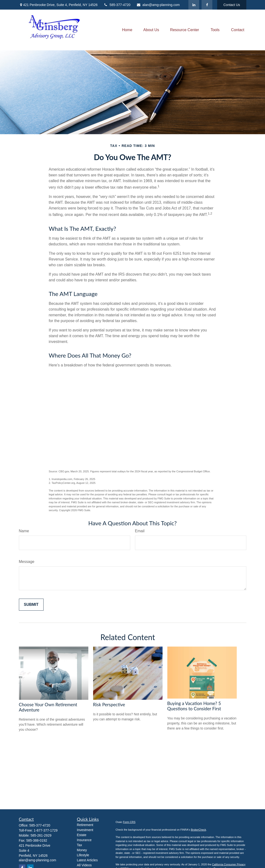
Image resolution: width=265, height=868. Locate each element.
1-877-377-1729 (46, 830)
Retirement (85, 825)
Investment (85, 830)
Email (140, 531)
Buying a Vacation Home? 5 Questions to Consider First (194, 706)
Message (27, 562)
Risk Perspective (109, 705)
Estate (82, 835)
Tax (79, 845)
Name (24, 531)
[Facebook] (207, 5)
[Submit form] (31, 605)
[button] (127, 30)
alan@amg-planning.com (158, 5)
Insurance (84, 840)
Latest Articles (87, 860)
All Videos (84, 865)
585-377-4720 (117, 5)
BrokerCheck (198, 830)
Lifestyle (83, 855)
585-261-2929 (41, 835)
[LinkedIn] (194, 5)
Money (82, 850)
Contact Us (232, 5)
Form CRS (129, 822)
